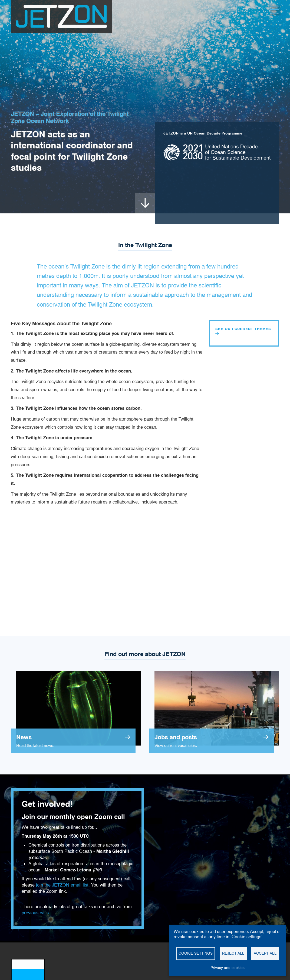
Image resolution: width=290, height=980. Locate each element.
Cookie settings (74, 978)
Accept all (265, 953)
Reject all (233, 953)
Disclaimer (19, 978)
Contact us (97, 978)
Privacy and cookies (45, 978)
